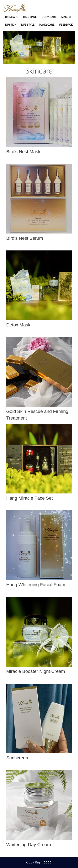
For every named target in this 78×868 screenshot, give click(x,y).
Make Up (67, 17)
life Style (28, 25)
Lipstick (11, 25)
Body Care (49, 17)
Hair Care (30, 17)
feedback (66, 25)
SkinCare (12, 17)
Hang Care (47, 25)
